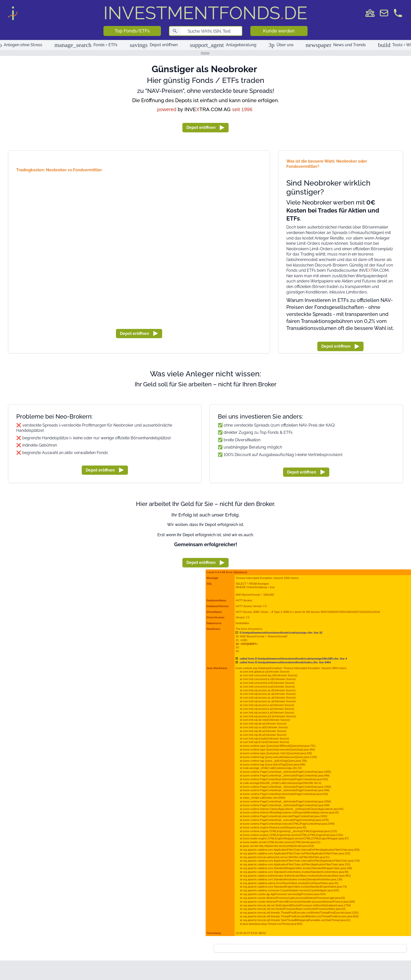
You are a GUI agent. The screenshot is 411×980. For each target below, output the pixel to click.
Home (205, 53)
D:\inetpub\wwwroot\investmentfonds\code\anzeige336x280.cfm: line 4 (293, 659)
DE (205, 13)
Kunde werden (279, 31)
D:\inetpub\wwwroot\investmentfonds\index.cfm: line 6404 (285, 662)
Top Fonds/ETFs (132, 31)
